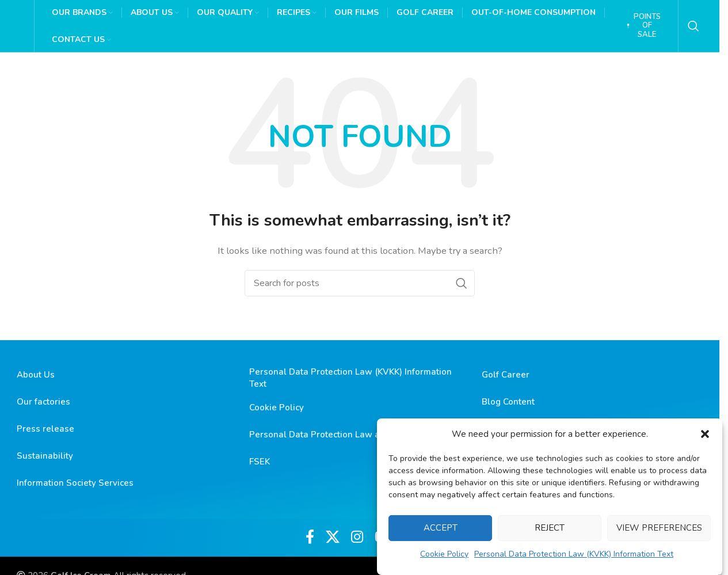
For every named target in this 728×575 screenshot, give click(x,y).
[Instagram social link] (357, 538)
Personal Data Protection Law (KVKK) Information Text (574, 554)
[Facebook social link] (310, 538)
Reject (550, 528)
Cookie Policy (444, 554)
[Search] (693, 26)
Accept (441, 528)
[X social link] (333, 538)
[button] (705, 434)
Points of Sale (643, 26)
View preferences (659, 528)
